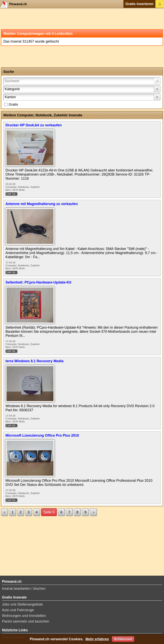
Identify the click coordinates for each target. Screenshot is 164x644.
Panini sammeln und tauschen (26, 621)
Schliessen (123, 639)
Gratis (13, 104)
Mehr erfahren (97, 639)
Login (160, 4)
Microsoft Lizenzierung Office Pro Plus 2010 (42, 435)
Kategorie (12, 89)
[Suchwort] (82, 81)
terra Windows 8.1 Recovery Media (34, 361)
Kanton (10, 97)
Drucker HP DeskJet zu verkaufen (34, 125)
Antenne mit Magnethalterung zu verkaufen (42, 204)
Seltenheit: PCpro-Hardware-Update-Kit (38, 282)
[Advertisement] (82, 19)
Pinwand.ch (15, 4)
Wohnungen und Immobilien (24, 616)
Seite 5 (49, 512)
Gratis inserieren (139, 4)
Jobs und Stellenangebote (22, 604)
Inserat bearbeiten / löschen (24, 589)
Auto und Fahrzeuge (18, 610)
